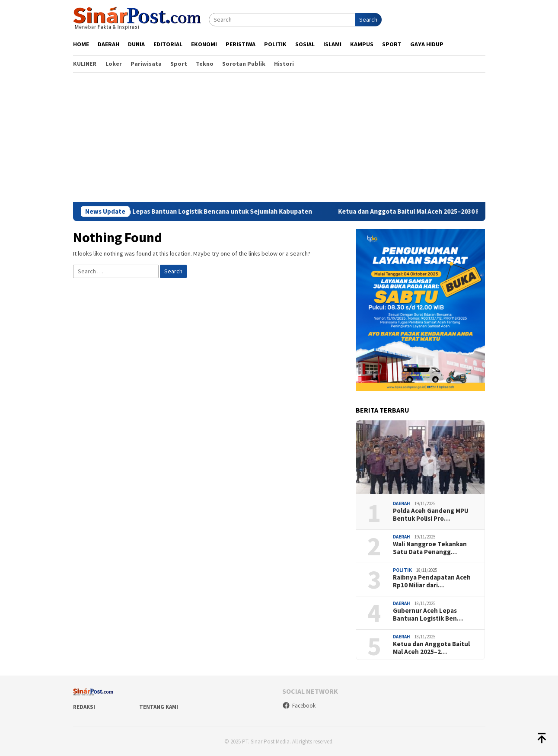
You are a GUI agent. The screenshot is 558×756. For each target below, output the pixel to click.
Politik (402, 570)
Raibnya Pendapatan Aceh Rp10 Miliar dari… (432, 581)
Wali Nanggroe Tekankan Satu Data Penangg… (430, 548)
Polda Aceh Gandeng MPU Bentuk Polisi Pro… (431, 515)
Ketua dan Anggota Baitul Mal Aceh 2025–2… (431, 648)
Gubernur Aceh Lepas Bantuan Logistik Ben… (428, 615)
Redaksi (84, 707)
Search (368, 19)
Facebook (299, 706)
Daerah (402, 503)
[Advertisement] (279, 137)
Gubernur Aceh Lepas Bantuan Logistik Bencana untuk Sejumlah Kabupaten (207, 211)
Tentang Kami (159, 707)
